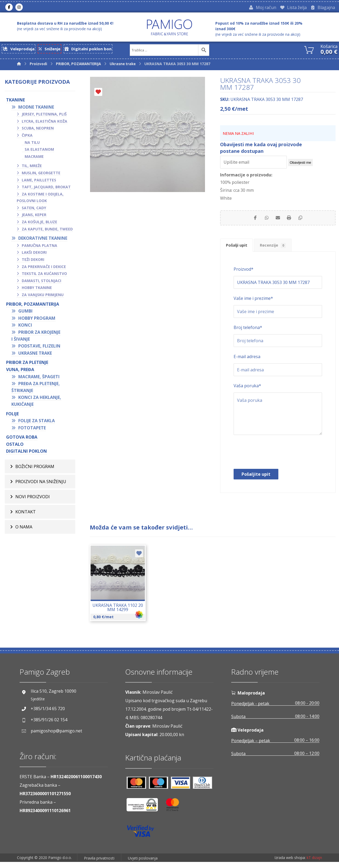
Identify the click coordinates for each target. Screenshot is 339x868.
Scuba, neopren (38, 130)
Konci (25, 327)
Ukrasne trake (35, 354)
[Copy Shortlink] (304, 220)
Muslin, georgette (41, 174)
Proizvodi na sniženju (41, 483)
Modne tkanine (36, 108)
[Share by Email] (278, 220)
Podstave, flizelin (39, 347)
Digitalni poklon (26, 453)
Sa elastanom (39, 151)
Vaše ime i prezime (253, 304)
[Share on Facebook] (251, 220)
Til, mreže (32, 167)
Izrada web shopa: (290, 864)
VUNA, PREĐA (20, 371)
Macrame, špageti (39, 378)
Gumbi (25, 312)
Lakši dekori (34, 254)
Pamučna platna (39, 247)
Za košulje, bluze (39, 223)
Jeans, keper (34, 216)
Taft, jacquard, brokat (46, 188)
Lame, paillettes (39, 181)
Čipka (27, 137)
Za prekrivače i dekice (44, 268)
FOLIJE (12, 415)
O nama (24, 528)
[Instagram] (19, 8)
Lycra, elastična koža (44, 123)
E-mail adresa (247, 362)
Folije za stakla (37, 422)
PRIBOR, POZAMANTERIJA (33, 305)
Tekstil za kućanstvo (44, 275)
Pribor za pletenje (27, 364)
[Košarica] (309, 51)
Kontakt (26, 513)
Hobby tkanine (37, 289)
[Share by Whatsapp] (265, 220)
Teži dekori (33, 261)
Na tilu (32, 144)
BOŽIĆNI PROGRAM (35, 468)
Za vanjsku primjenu (43, 296)
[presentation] (274, 459)
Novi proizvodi (33, 498)
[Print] (291, 220)
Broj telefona (248, 333)
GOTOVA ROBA (22, 439)
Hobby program (37, 319)
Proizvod (244, 275)
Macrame (34, 158)
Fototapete (32, 429)
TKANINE (15, 101)
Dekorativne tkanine (43, 240)
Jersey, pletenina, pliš (44, 115)
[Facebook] (9, 8)
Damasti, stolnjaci (41, 282)
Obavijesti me (300, 164)
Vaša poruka (247, 391)
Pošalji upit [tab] (239, 250)
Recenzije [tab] (281, 250)
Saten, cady (34, 209)
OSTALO (15, 446)
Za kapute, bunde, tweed (47, 230)
